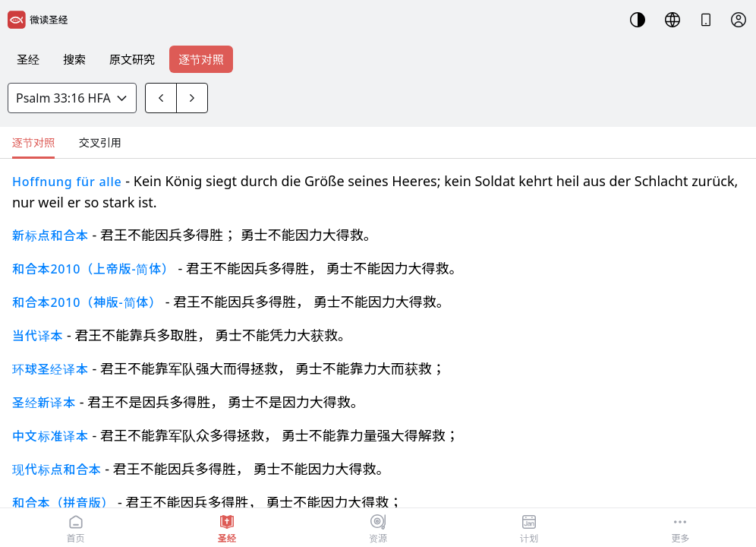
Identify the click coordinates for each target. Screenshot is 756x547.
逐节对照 (201, 59)
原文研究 (132, 59)
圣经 (28, 59)
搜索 (74, 59)
